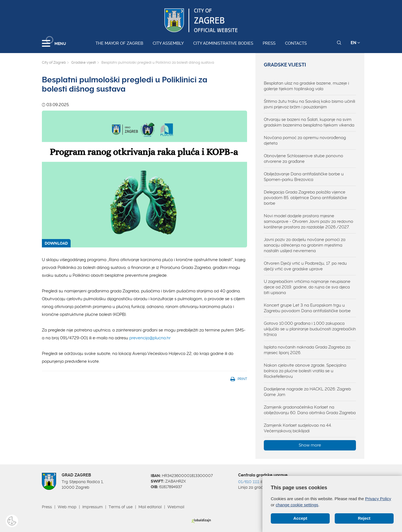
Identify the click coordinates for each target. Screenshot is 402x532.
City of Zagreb (54, 62)
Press (269, 43)
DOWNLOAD (56, 243)
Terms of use (121, 507)
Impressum (93, 507)
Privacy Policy (378, 499)
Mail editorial (150, 507)
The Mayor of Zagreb (119, 43)
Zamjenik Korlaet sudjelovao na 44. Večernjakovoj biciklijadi (298, 428)
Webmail (176, 507)
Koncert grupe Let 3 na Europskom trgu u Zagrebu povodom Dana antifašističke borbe (307, 308)
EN (355, 43)
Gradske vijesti (84, 62)
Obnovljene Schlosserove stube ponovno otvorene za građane (303, 159)
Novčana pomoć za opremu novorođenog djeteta (305, 140)
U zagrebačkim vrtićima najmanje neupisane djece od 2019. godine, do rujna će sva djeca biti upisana (307, 287)
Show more (310, 445)
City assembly (168, 43)
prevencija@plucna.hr (150, 338)
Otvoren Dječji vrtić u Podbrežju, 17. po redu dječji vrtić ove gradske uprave (305, 266)
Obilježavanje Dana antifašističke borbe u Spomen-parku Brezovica (304, 177)
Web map (67, 507)
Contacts (296, 43)
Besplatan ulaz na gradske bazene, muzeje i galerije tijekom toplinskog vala (306, 86)
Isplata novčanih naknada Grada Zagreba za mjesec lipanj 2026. (307, 350)
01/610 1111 (249, 482)
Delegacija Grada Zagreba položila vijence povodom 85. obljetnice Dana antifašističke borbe (305, 198)
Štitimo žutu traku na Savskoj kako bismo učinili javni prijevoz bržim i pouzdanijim (309, 104)
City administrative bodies (223, 43)
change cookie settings (297, 504)
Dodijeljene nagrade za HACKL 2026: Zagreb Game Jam (307, 392)
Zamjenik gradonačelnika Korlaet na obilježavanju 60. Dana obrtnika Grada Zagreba (310, 410)
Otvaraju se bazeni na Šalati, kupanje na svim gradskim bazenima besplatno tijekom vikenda (309, 122)
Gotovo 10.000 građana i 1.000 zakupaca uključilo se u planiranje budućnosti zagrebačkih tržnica (310, 329)
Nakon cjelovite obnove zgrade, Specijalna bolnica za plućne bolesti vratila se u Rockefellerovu (305, 371)
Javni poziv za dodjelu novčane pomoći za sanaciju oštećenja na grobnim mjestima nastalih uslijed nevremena (305, 245)
